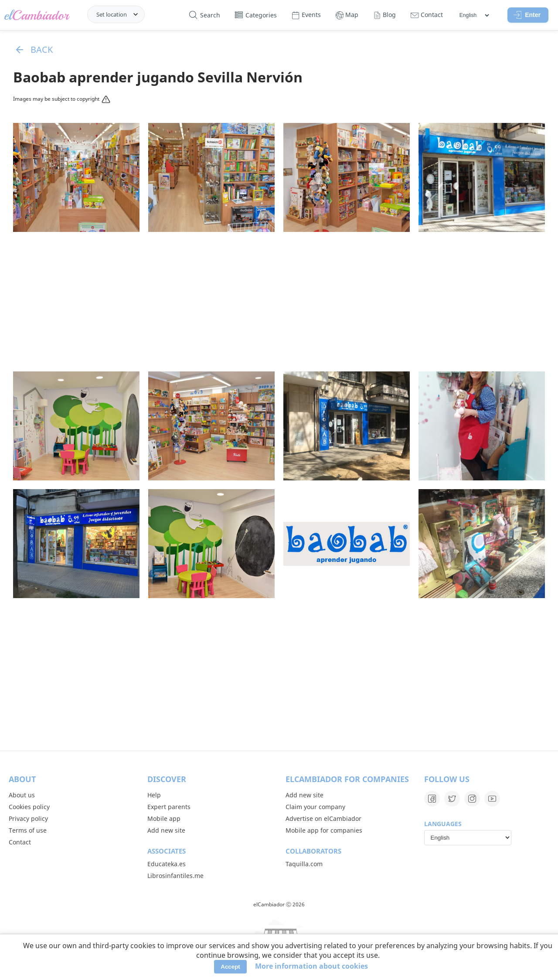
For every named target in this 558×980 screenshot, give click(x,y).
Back (33, 49)
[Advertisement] (279, 302)
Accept (230, 967)
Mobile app (164, 818)
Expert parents (169, 807)
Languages (443, 824)
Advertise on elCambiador (323, 818)
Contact (20, 842)
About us (22, 795)
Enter (527, 15)
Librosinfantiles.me (175, 876)
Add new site (166, 830)
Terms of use (28, 830)
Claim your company (315, 807)
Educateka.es (167, 864)
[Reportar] (105, 100)
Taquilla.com (304, 864)
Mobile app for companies (324, 830)
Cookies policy (29, 807)
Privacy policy (28, 818)
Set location (112, 14)
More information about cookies (311, 966)
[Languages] (474, 15)
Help (154, 795)
